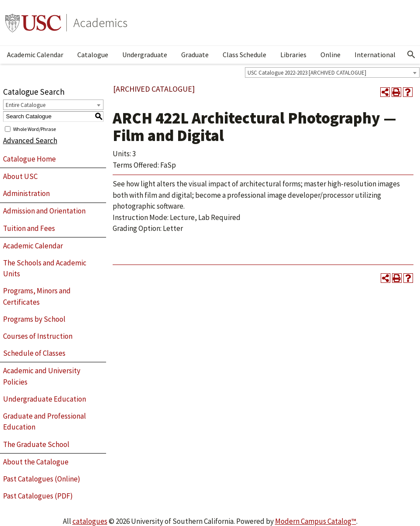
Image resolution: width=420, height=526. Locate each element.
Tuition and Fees (29, 228)
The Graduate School (36, 444)
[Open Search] (411, 55)
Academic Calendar (35, 55)
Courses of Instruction (38, 336)
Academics (100, 23)
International (375, 55)
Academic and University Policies (42, 376)
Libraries (293, 55)
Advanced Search (30, 141)
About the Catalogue (36, 462)
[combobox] (332, 72)
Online (330, 55)
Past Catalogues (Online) (42, 479)
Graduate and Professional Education (45, 422)
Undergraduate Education (45, 399)
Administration (26, 193)
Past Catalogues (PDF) (38, 496)
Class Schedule (244, 55)
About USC (20, 176)
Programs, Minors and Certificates (37, 296)
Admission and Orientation (44, 211)
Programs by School (34, 319)
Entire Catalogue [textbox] (26, 105)
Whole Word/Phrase (34, 129)
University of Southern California (33, 23)
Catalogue (93, 55)
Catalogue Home (29, 159)
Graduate (195, 55)
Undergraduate (145, 55)
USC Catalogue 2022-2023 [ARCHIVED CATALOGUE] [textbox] (307, 73)
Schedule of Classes (34, 353)
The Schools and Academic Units (45, 268)
